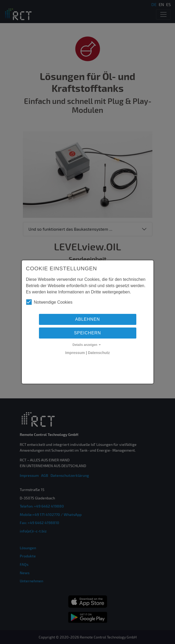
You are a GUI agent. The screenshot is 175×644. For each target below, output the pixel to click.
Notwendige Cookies (49, 302)
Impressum (75, 353)
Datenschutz (99, 353)
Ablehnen (87, 319)
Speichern (87, 333)
